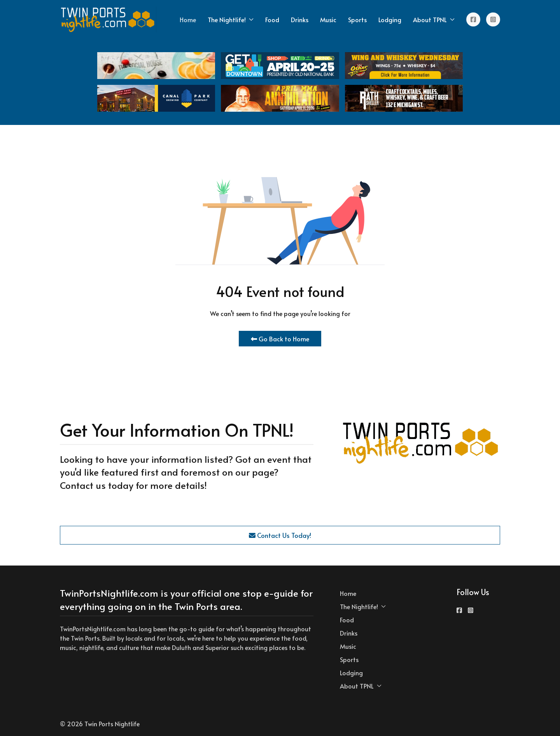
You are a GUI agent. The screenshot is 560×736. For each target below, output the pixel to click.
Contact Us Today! (280, 535)
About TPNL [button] (434, 19)
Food (272, 19)
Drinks (300, 19)
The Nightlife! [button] (231, 19)
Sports (357, 19)
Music (328, 19)
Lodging (390, 19)
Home (188, 19)
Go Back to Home (280, 339)
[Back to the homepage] (108, 19)
